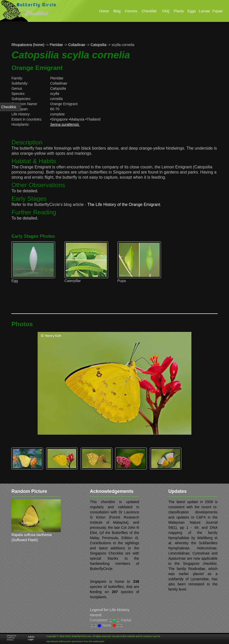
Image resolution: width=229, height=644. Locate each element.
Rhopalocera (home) (28, 45)
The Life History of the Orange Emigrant (124, 205)
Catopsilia (99, 45)
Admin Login (31, 638)
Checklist (9, 107)
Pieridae (56, 45)
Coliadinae (77, 45)
